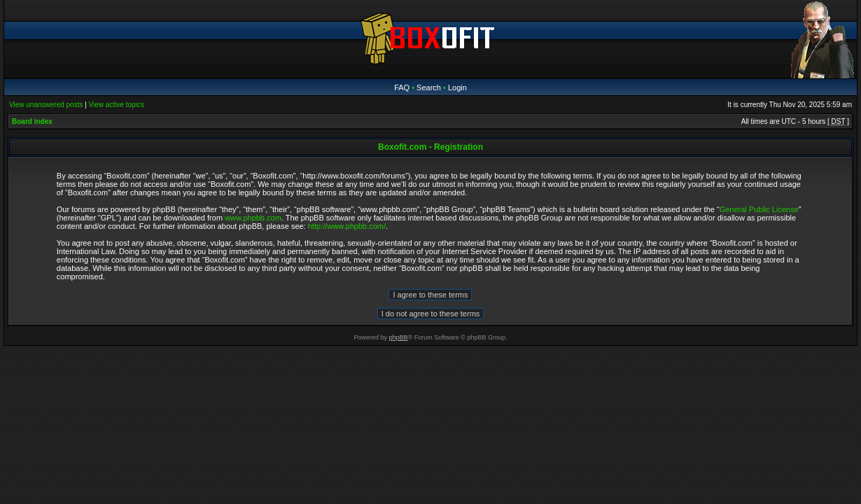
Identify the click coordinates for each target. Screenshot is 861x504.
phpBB (399, 337)
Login (457, 87)
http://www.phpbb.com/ (347, 226)
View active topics (117, 105)
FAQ (402, 87)
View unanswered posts (46, 105)
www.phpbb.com (253, 218)
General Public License (759, 209)
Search (429, 87)
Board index (32, 121)
